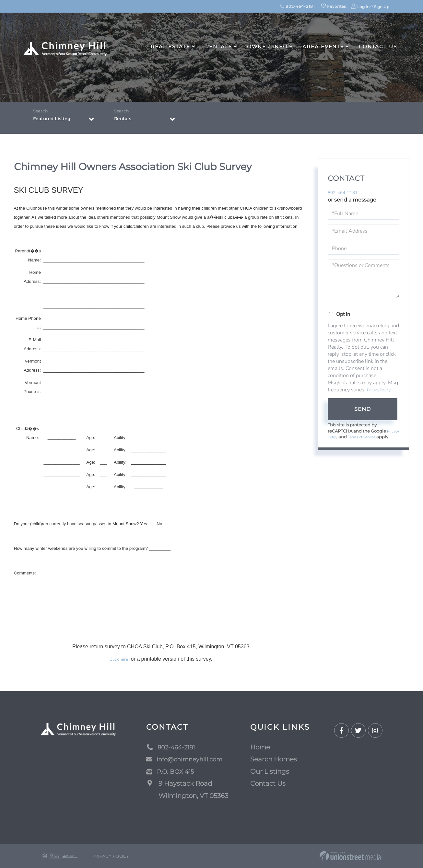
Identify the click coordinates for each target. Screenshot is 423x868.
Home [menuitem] (260, 747)
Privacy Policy (379, 391)
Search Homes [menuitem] (274, 759)
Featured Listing (56, 120)
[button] (176, 833)
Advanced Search (211, 833)
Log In (363, 7)
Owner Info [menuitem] (267, 46)
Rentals (125, 120)
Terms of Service (379, 438)
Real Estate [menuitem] (170, 46)
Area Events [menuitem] (323, 46)
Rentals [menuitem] (219, 46)
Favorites (334, 6)
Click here (119, 659)
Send (363, 410)
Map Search (256, 833)
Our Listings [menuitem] (270, 771)
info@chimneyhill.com (187, 759)
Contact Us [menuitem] (378, 46)
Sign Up (382, 7)
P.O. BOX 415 (172, 771)
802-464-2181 (297, 6)
